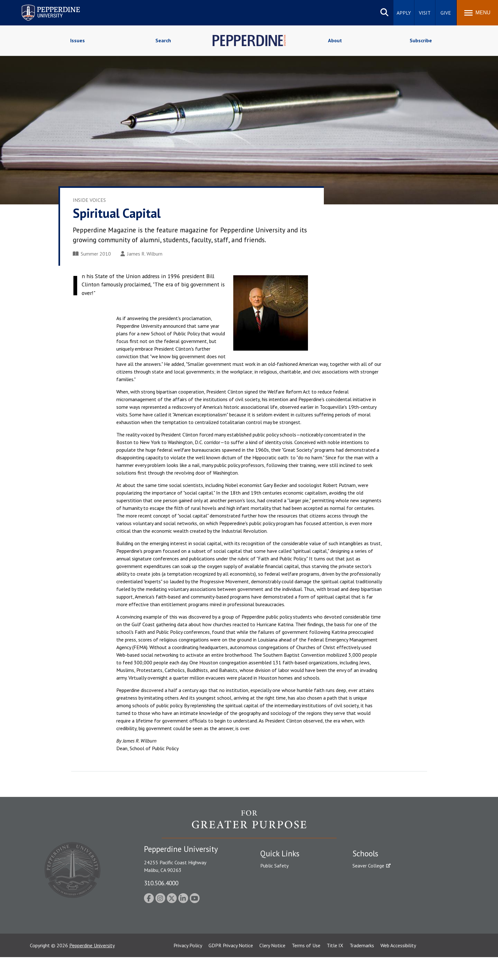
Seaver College (368, 866)
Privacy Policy (188, 968)
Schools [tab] (365, 853)
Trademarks (362, 968)
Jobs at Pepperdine (280, 899)
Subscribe (421, 40)
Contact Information (283, 910)
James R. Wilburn (141, 254)
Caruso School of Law (376, 877)
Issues (78, 40)
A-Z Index (270, 921)
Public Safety (274, 866)
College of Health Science (380, 921)
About (335, 40)
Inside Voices (89, 200)
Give (446, 13)
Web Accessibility (398, 968)
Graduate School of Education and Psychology (402, 899)
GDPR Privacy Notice (231, 968)
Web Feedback (275, 943)
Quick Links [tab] (280, 853)
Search (163, 40)
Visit (425, 13)
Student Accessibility (282, 877)
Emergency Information (285, 887)
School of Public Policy (377, 910)
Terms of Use (306, 968)
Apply (404, 13)
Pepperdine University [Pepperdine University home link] (43, 6)
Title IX (335, 968)
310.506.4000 (161, 883)
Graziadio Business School (380, 887)
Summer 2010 (92, 254)
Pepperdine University (92, 968)
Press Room (273, 932)
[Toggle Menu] (477, 13)
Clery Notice (272, 968)
